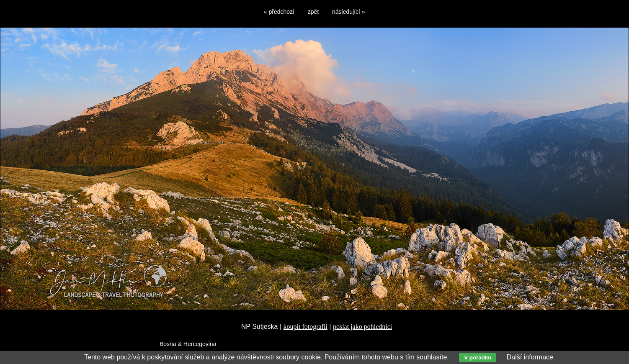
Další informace (530, 357)
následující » (349, 12)
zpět (313, 12)
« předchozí (279, 12)
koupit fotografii (305, 327)
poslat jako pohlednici (362, 327)
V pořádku (478, 358)
